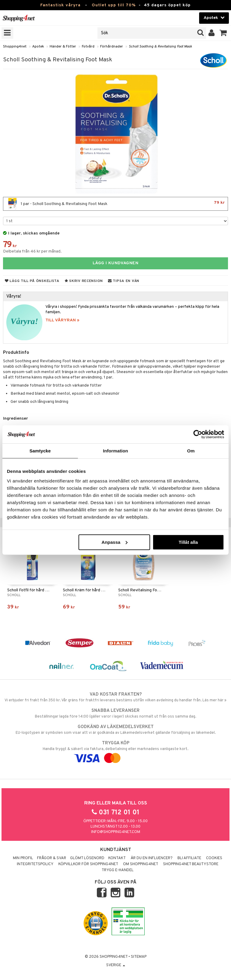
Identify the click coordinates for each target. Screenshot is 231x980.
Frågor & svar (52, 858)
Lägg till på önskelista (32, 281)
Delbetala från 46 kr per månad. (32, 251)
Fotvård (88, 47)
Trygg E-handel (118, 870)
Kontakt (117, 858)
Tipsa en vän (124, 281)
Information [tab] (115, 451)
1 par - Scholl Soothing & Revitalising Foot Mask (115, 204)
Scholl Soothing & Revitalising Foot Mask (160, 47)
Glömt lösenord (87, 858)
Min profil (23, 858)
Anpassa (115, 542)
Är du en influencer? (152, 858)
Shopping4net (15, 47)
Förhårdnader (112, 47)
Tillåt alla (188, 542)
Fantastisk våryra (60, 5)
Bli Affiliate (189, 858)
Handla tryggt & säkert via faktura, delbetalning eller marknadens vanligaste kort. (115, 751)
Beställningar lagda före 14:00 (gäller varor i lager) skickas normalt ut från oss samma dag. (115, 713)
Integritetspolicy (35, 864)
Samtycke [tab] (40, 451)
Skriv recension (84, 281)
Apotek (38, 47)
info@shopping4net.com (116, 832)
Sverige (116, 965)
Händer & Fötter (63, 47)
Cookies (214, 858)
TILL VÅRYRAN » (62, 320)
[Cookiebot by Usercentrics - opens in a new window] (198, 434)
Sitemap (139, 957)
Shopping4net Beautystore (191, 864)
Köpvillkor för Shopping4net (88, 864)
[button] (223, 33)
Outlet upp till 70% (114, 5)
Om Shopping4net (141, 864)
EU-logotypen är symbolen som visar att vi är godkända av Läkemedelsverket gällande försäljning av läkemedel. (115, 730)
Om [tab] (191, 451)
